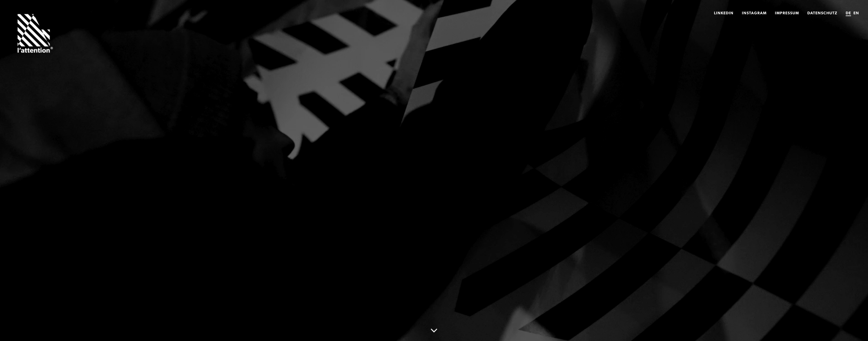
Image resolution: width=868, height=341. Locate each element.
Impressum (787, 13)
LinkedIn (724, 13)
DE (848, 13)
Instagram (754, 13)
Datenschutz (822, 13)
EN (856, 13)
